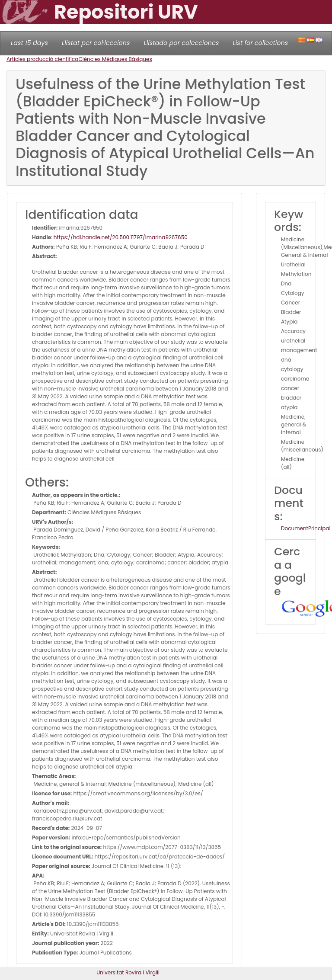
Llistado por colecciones (182, 43)
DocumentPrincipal (306, 528)
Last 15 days (29, 43)
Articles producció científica (42, 59)
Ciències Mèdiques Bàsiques (115, 59)
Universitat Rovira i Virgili (128, 972)
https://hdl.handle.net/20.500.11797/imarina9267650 (121, 237)
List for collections (260, 43)
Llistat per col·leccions (96, 43)
